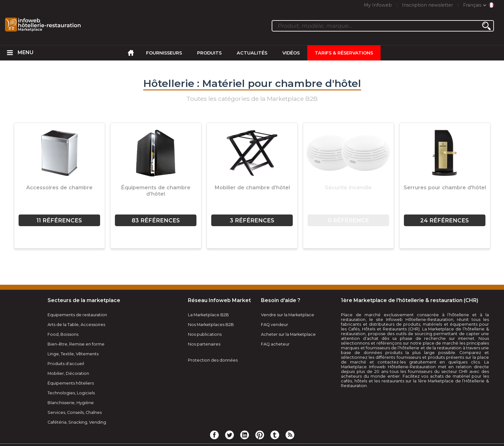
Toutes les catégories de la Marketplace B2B (252, 99)
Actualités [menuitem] (252, 53)
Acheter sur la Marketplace (288, 334)
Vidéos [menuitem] (291, 53)
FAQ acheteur (275, 344)
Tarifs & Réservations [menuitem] (344, 53)
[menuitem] (10, 53)
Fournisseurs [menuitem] (164, 53)
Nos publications (205, 334)
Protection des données (213, 360)
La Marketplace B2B (208, 315)
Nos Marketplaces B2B (211, 325)
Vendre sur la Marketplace (288, 315)
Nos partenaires (204, 344)
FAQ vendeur (275, 325)
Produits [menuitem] (209, 53)
